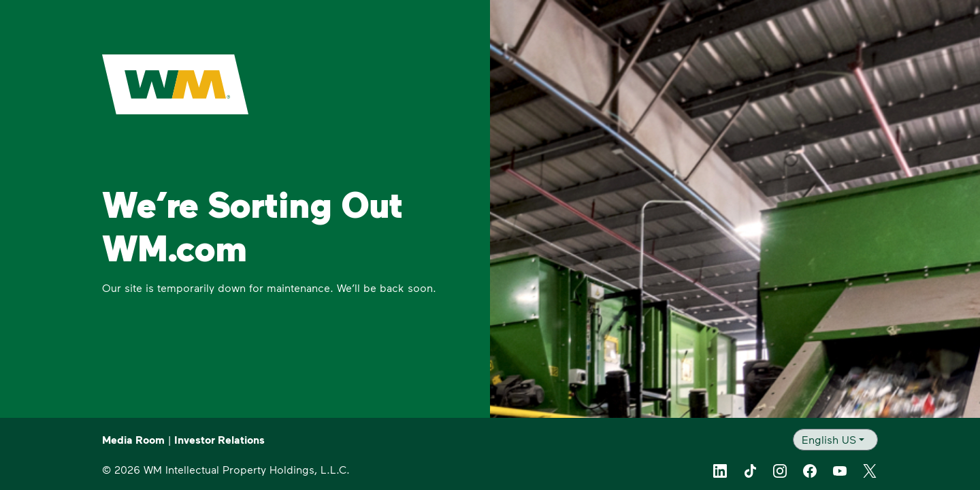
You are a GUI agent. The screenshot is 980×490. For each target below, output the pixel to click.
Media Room (133, 440)
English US (829, 439)
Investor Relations (219, 440)
